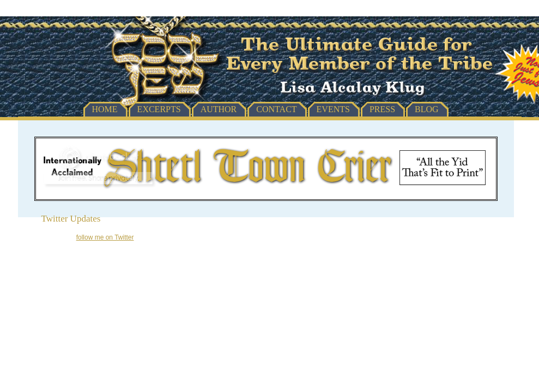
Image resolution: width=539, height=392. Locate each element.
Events (333, 109)
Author (219, 109)
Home (105, 109)
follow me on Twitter (105, 237)
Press (382, 109)
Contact (276, 109)
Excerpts (159, 109)
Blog (427, 109)
